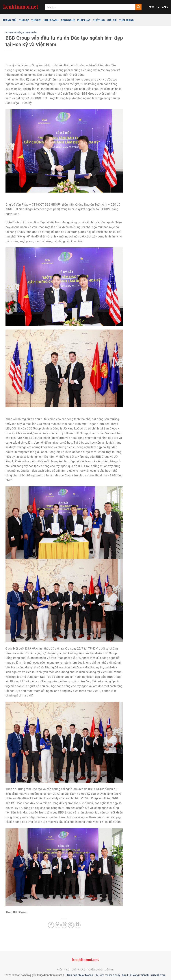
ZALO (165, 7)
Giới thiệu (63, 970)
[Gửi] (138, 7)
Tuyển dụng (95, 970)
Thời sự (24, 20)
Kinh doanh (51, 20)
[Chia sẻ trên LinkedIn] (78, 925)
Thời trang (126, 20)
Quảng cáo (79, 970)
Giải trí (112, 20)
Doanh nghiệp (13, 33)
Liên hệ (109, 970)
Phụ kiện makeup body (107, 975)
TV (158, 7)
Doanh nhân (30, 33)
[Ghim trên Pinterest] (71, 925)
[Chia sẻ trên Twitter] (58, 925)
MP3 (151, 7)
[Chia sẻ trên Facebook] (51, 925)
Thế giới (36, 20)
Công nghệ (68, 20)
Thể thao (99, 20)
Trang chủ (10, 20)
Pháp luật (84, 20)
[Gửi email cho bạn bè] (64, 925)
